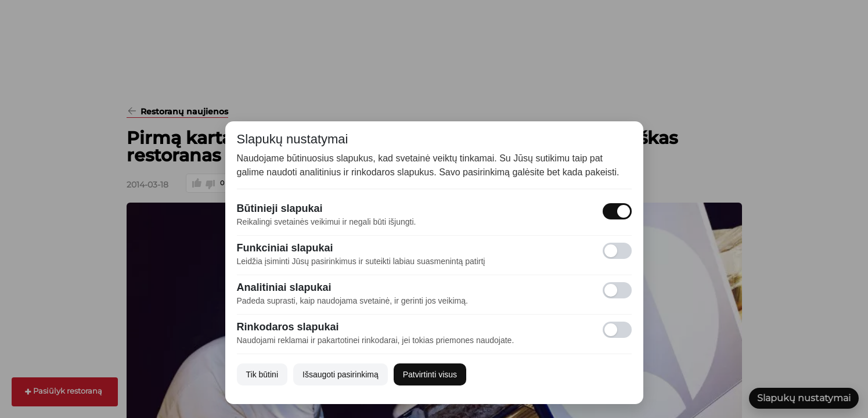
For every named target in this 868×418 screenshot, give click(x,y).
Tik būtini (262, 374)
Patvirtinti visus (430, 374)
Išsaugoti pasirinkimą (341, 374)
